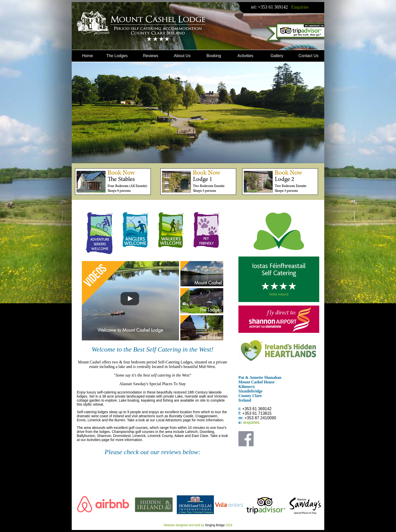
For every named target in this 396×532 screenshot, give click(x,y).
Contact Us (308, 56)
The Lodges (117, 56)
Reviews (151, 56)
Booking (214, 56)
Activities (245, 56)
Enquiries (300, 7)
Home (88, 56)
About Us (182, 56)
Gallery (277, 56)
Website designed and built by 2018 (198, 525)
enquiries (251, 422)
